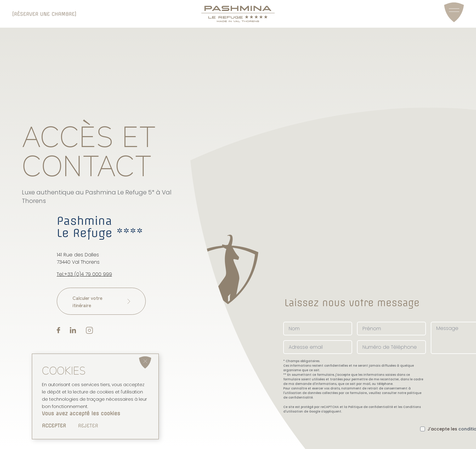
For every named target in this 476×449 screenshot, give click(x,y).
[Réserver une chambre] (44, 14)
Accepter (54, 426)
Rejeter (88, 426)
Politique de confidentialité (371, 405)
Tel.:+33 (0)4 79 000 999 (84, 275)
